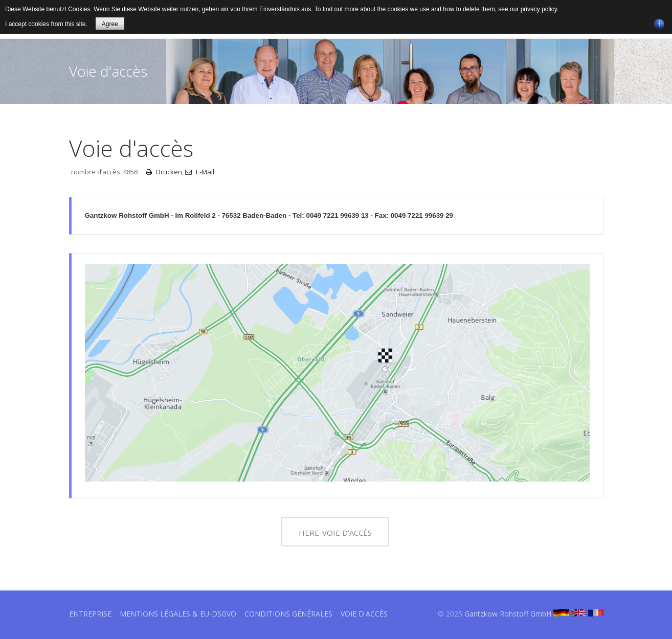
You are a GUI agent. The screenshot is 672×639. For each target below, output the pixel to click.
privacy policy (539, 9)
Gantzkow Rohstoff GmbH (508, 614)
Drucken (164, 172)
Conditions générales (288, 614)
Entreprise (90, 614)
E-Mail (200, 172)
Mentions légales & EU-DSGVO (178, 614)
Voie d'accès (364, 614)
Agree (110, 24)
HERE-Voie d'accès (335, 533)
